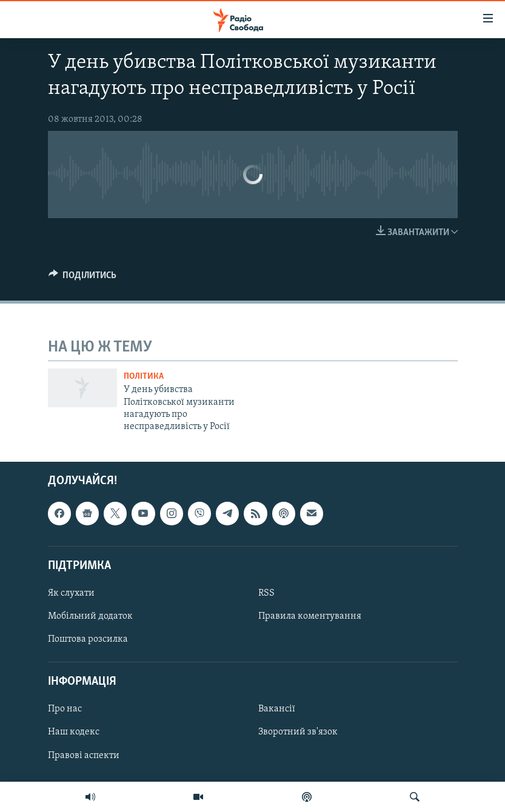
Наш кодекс (74, 732)
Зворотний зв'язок (298, 732)
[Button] (83, 278)
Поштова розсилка (88, 639)
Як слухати (71, 593)
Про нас (65, 709)
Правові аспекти (84, 755)
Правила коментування (310, 616)
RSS (266, 593)
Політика (144, 377)
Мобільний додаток (90, 616)
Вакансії (277, 709)
